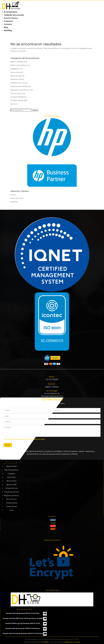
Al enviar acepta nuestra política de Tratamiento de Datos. (24, 439)
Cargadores (15, 69)
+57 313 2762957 (52, 379)
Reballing (8, 30)
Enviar (8, 445)
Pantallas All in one (18, 83)
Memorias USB (16, 79)
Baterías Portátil (17, 62)
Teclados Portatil (17, 100)
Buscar (35, 110)
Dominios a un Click (72, 642)
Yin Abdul (45, 642)
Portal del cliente (17, 198)
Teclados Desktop (17, 97)
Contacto (8, 24)
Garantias (14, 202)
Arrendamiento (11, 12)
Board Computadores (19, 65)
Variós (13, 104)
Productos (8, 21)
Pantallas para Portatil (19, 86)
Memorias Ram (16, 76)
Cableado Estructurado (14, 15)
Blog (6, 27)
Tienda (13, 195)
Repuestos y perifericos (19, 90)
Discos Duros (15, 72)
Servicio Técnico (11, 18)
